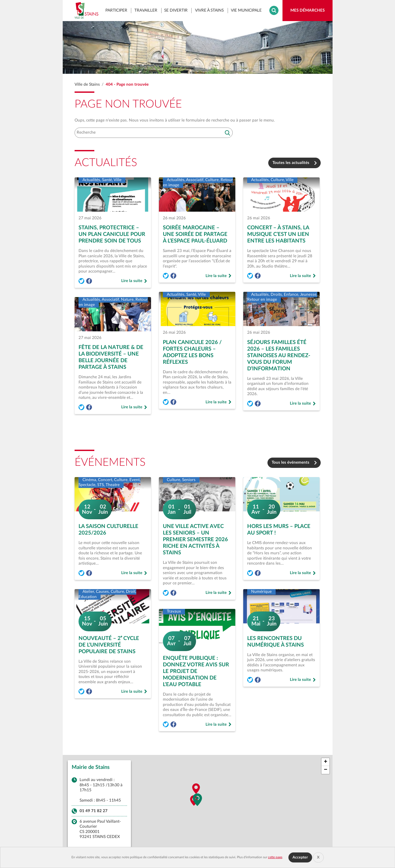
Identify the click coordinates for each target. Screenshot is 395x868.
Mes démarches (311, 12)
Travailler (146, 10)
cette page (275, 857)
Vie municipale (246, 10)
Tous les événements (291, 462)
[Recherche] (154, 133)
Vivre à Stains (209, 10)
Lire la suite (134, 281)
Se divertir (176, 10)
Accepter (300, 857)
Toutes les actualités (291, 163)
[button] (197, 801)
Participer (116, 10)
